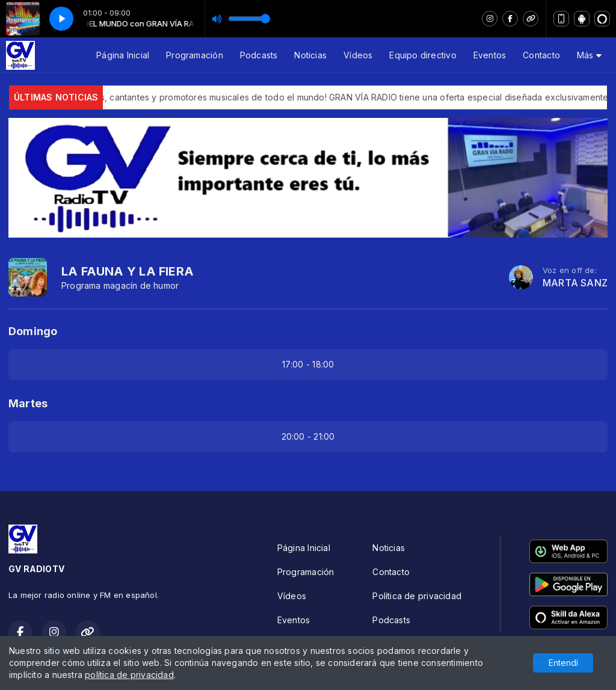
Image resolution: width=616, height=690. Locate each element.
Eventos (490, 55)
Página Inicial (123, 55)
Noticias (310, 55)
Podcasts (259, 55)
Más (589, 55)
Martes (28, 403)
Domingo (33, 331)
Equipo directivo (423, 55)
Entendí (563, 663)
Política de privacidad (417, 596)
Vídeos (358, 55)
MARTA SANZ (575, 283)
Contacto (541, 55)
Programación (195, 55)
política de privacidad (129, 675)
